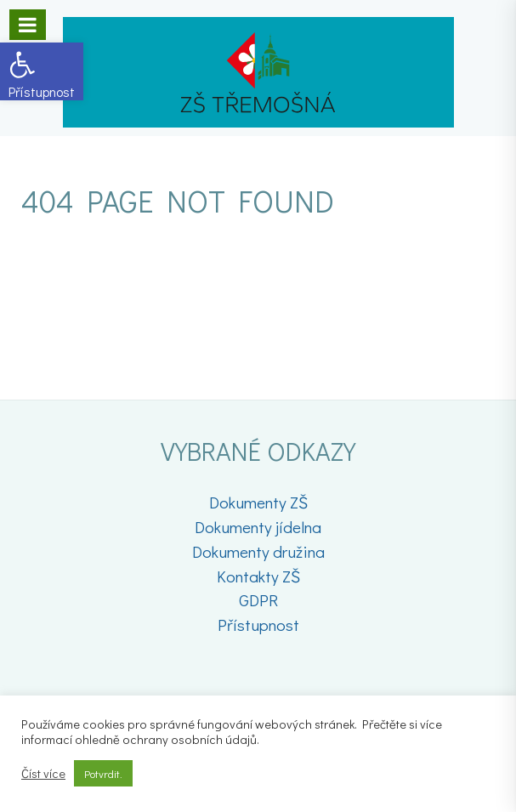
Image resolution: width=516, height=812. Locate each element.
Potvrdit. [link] (103, 773)
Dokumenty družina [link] (258, 551)
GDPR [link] (258, 600)
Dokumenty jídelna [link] (258, 527)
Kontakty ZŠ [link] (258, 576)
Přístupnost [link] (258, 625)
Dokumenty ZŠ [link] (258, 502)
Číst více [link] (43, 774)
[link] (42, 71)
